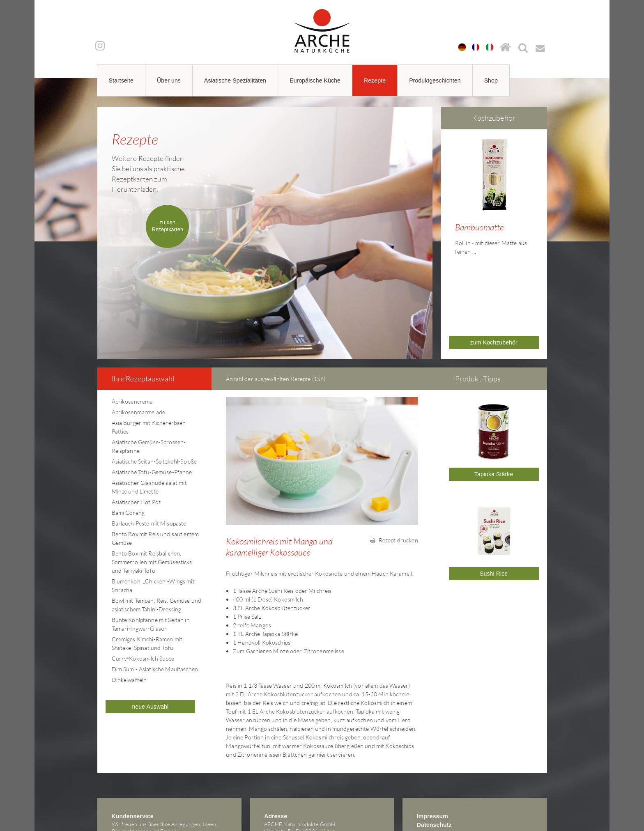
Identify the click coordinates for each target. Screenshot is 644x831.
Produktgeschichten (435, 80)
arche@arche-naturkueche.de (146, 785)
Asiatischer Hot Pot (136, 442)
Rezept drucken (394, 480)
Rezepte (375, 80)
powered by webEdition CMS (619, 828)
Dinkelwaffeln (129, 619)
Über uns (169, 80)
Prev (443, 195)
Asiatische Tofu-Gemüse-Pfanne (152, 412)
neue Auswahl (150, 646)
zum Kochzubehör (494, 282)
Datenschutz (434, 764)
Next (545, 195)
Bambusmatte (480, 227)
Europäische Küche (315, 80)
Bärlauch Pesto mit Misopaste (149, 463)
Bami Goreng (128, 452)
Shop (491, 80)
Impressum (432, 756)
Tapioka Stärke (494, 414)
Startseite (121, 80)
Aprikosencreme (132, 341)
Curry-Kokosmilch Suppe (143, 598)
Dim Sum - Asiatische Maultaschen (155, 609)
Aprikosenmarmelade (139, 352)
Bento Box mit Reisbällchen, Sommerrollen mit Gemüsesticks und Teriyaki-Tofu (152, 502)
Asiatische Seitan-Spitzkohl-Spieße (154, 401)
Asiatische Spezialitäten (235, 80)
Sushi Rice (494, 513)
